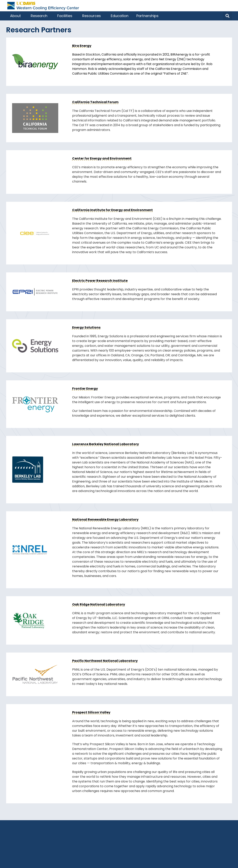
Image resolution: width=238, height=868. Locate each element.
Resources (93, 16)
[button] (227, 16)
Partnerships (148, 16)
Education (120, 16)
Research (40, 16)
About (16, 16)
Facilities (66, 16)
